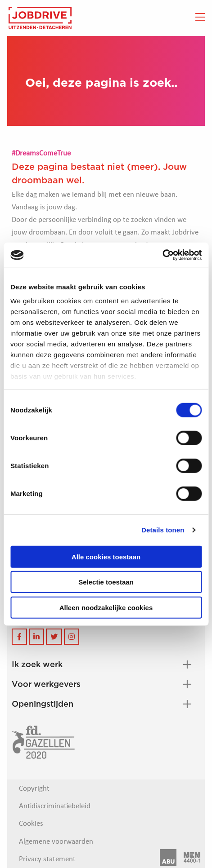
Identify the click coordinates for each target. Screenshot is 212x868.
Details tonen (163, 530)
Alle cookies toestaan (106, 556)
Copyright (34, 789)
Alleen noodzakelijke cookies (106, 607)
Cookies (31, 824)
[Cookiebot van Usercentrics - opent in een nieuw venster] (162, 255)
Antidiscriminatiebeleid (55, 806)
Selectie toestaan (106, 582)
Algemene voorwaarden (56, 842)
